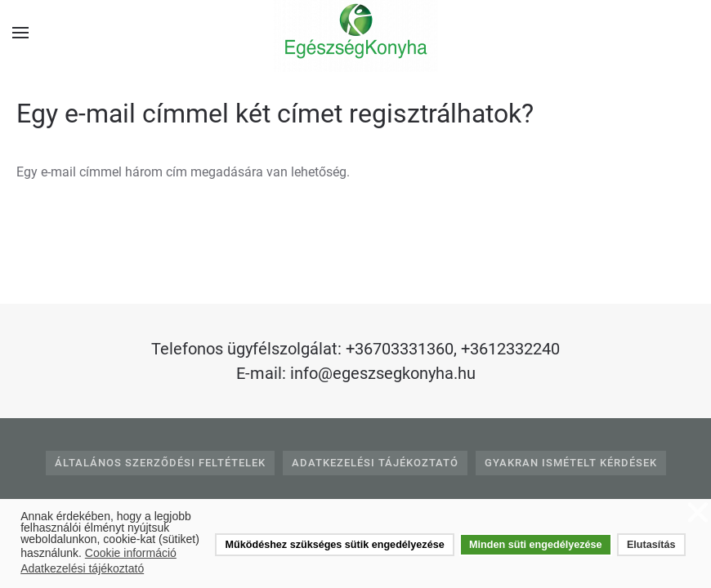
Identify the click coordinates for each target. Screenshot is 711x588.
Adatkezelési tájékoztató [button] (82, 568)
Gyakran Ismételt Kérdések (571, 463)
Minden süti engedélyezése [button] (535, 545)
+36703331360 (400, 349)
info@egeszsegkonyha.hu (383, 373)
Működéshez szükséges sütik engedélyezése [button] (335, 545)
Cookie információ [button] (131, 553)
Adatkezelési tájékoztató (375, 463)
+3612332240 (510, 349)
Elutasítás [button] (651, 545)
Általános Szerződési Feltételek (160, 463)
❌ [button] (698, 513)
